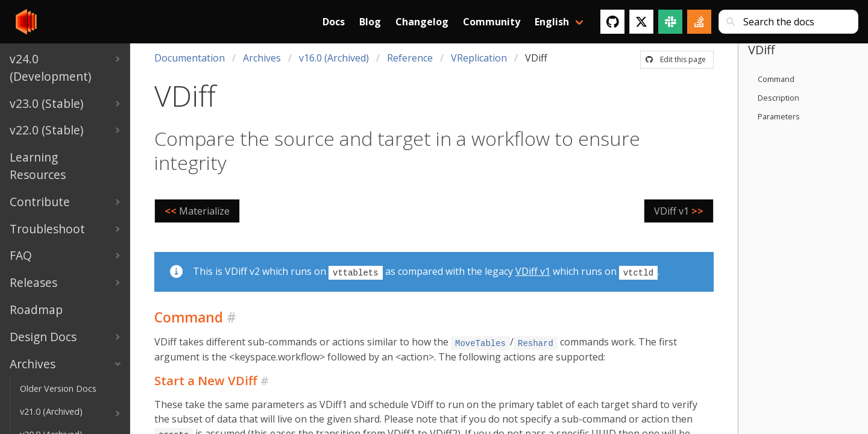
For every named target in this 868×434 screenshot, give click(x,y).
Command (776, 79)
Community (492, 22)
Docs (334, 22)
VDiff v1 (533, 271)
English (552, 22)
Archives (262, 58)
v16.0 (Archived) (334, 58)
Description (778, 98)
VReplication (479, 58)
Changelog (422, 22)
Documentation (190, 58)
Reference (410, 58)
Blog (370, 22)
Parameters (779, 116)
